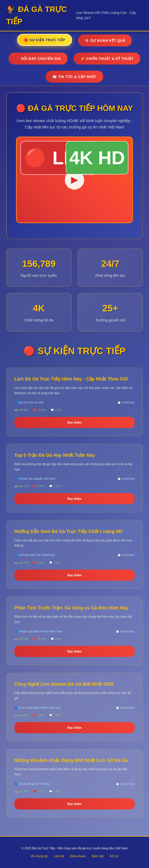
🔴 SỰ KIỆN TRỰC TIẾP (45, 40)
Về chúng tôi (39, 856)
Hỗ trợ (114, 856)
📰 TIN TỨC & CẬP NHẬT (74, 77)
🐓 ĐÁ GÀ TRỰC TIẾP (36, 15)
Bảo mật (98, 856)
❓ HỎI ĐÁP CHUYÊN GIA (38, 59)
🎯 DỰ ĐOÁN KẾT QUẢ (105, 41)
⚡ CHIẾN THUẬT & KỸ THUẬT (107, 59)
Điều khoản (78, 856)
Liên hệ (59, 856)
